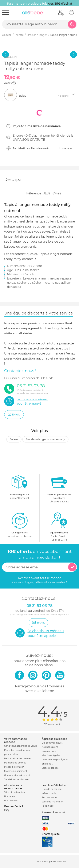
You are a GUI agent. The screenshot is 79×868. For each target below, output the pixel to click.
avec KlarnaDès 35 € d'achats (59, 488)
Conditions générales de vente (21, 746)
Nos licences (11, 801)
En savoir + (67, 148)
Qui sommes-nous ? (53, 743)
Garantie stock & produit (17, 775)
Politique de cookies (15, 763)
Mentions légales (51, 755)
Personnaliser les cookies (18, 759)
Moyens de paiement (16, 771)
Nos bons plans (50, 747)
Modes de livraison (14, 767)
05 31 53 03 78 (59, 540)
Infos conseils (49, 793)
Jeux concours (49, 797)
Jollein (14, 439)
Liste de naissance (52, 789)
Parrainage (48, 806)
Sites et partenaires (15, 792)
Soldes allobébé (50, 768)
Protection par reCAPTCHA (52, 862)
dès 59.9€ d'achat (20, 488)
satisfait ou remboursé (20, 525)
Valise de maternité (52, 802)
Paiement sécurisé (53, 812)
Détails (39, 69)
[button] (14, 83)
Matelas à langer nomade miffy (45, 439)
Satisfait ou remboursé (16, 779)
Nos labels (10, 796)
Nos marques (49, 751)
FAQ (6, 810)
